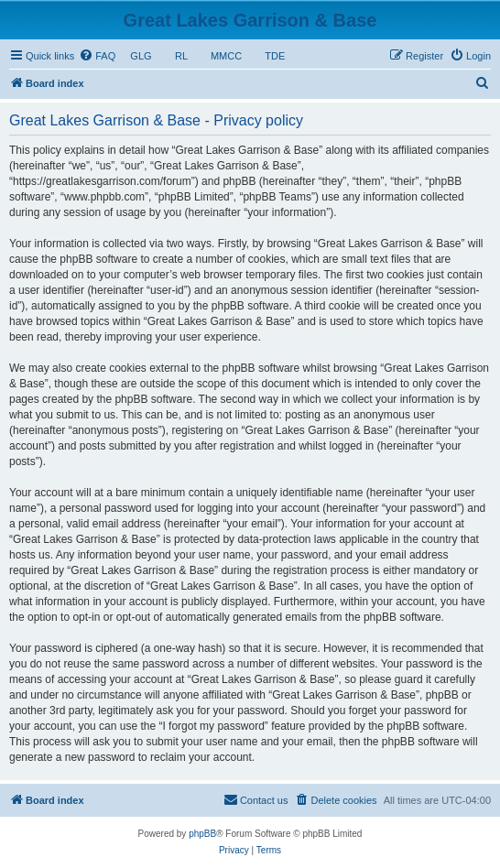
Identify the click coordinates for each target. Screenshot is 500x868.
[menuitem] (97, 56)
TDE (275, 56)
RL (181, 56)
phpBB (202, 834)
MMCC (227, 56)
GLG (141, 56)
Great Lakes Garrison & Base (250, 20)
